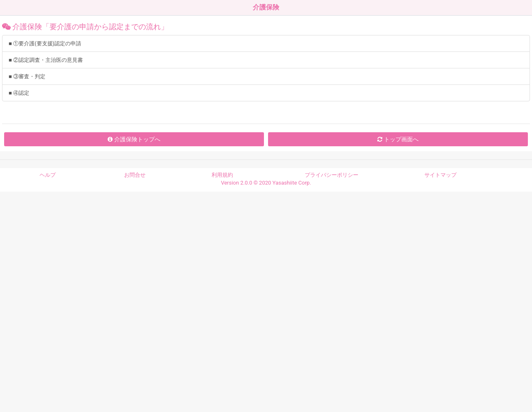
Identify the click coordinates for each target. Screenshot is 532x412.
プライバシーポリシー (332, 175)
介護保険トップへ (134, 139)
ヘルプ (48, 175)
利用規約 (222, 175)
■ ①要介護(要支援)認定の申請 (45, 43)
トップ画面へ (398, 139)
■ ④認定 (19, 93)
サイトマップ (440, 175)
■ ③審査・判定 (27, 76)
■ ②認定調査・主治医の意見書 (46, 60)
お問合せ (135, 175)
